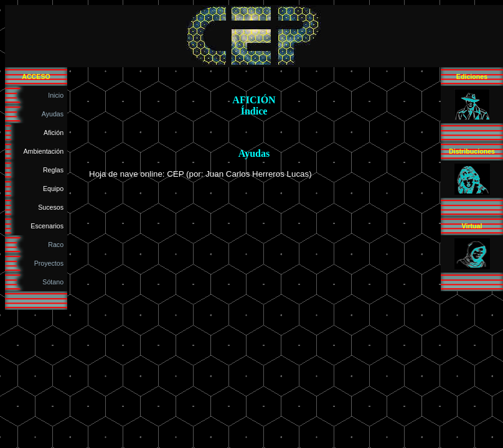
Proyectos (51, 263)
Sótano (55, 282)
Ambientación (46, 151)
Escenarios (49, 226)
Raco (58, 245)
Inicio (58, 95)
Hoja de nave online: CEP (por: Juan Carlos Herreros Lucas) (200, 174)
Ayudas (54, 114)
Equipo (55, 189)
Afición (55, 133)
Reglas (55, 170)
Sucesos (53, 207)
